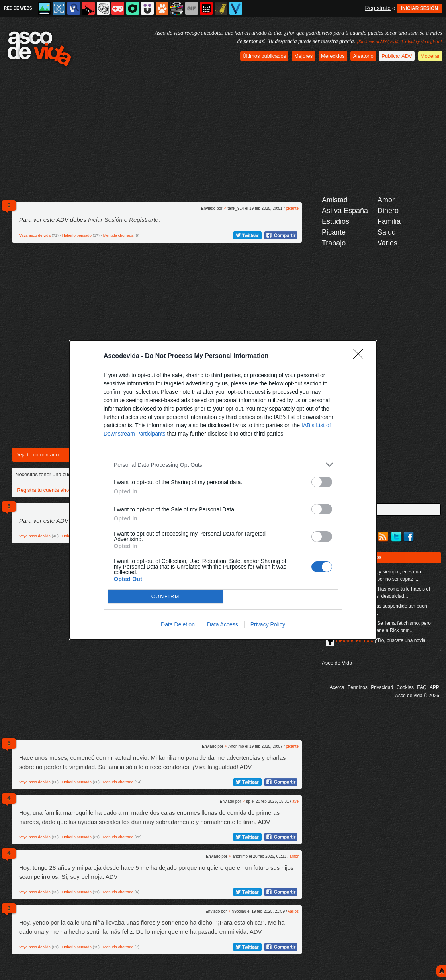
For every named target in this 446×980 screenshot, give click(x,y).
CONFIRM (165, 597)
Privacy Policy (268, 624)
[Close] (361, 356)
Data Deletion (178, 624)
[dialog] (223, 490)
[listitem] (223, 465)
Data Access (223, 624)
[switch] (322, 482)
